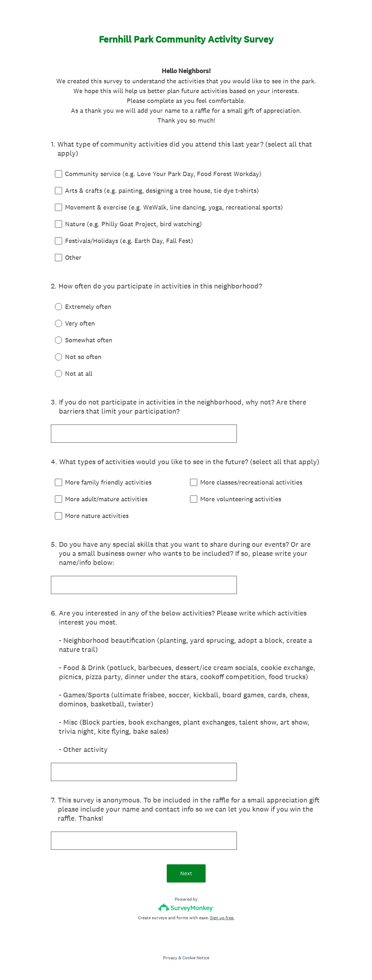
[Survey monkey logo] (186, 907)
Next (186, 873)
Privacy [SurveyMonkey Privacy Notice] (170, 958)
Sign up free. (222, 918)
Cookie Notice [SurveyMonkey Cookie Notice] (196, 958)
